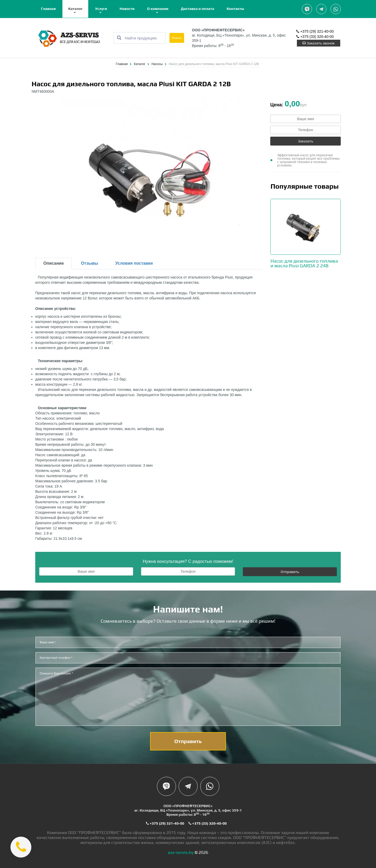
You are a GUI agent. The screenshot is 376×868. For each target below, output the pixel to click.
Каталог (75, 9)
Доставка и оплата (198, 9)
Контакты (235, 9)
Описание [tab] (54, 263)
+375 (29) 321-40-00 (315, 31)
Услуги (101, 9)
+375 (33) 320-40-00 (315, 37)
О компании (158, 9)
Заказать (305, 141)
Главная (48, 9)
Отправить (290, 572)
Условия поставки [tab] (134, 263)
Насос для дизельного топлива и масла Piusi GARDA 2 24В (304, 263)
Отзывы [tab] (89, 263)
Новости (127, 9)
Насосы (157, 64)
